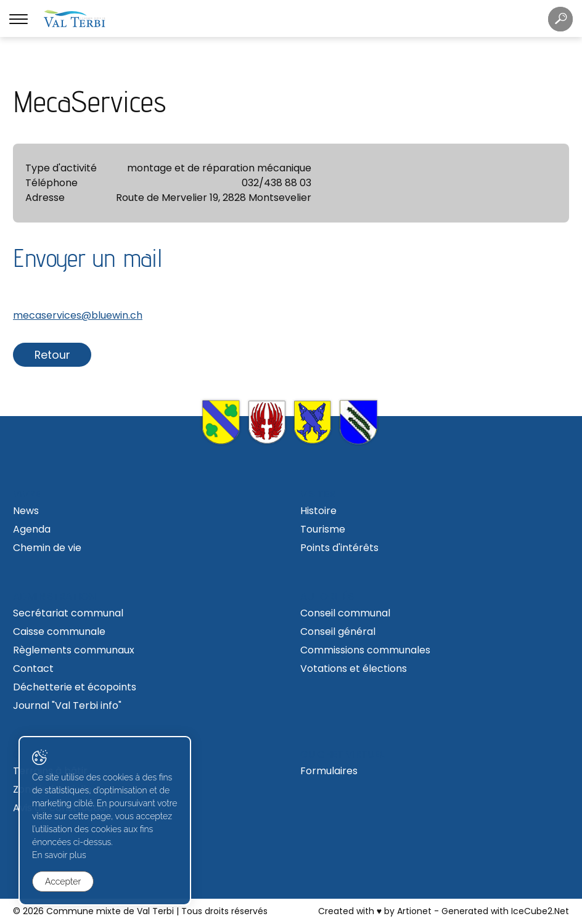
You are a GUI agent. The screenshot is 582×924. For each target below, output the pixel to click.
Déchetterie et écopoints (75, 687)
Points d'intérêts (339, 548)
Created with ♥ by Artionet (375, 911)
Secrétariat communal (68, 613)
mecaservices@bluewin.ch (78, 315)
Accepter (63, 881)
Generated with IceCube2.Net (505, 911)
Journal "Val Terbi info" (67, 705)
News (26, 511)
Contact (33, 668)
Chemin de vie (47, 548)
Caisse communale (59, 632)
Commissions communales (365, 650)
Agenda (32, 529)
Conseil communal (345, 613)
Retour (52, 355)
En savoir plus (59, 855)
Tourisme (323, 529)
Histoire (318, 511)
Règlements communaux (74, 650)
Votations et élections (354, 668)
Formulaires (329, 771)
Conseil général (338, 632)
